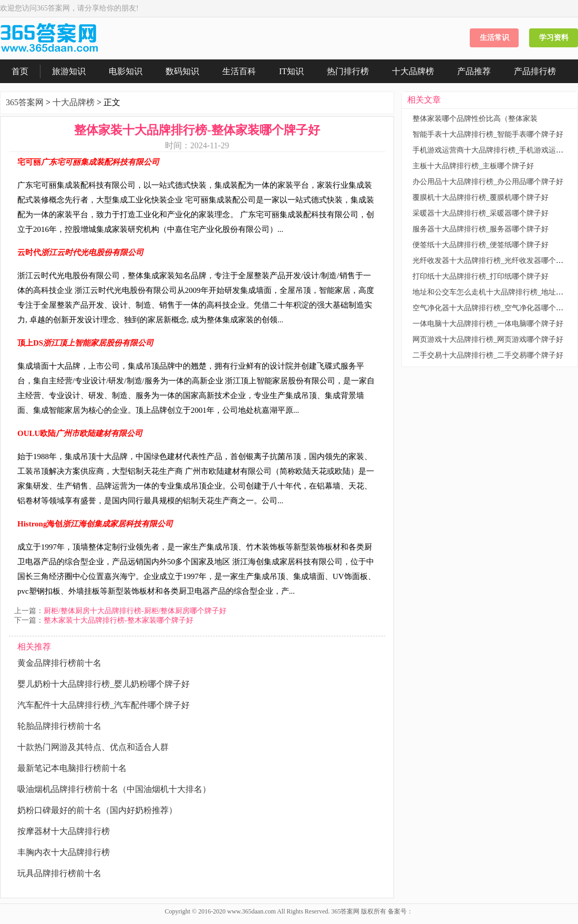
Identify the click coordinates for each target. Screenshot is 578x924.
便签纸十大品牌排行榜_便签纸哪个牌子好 (481, 245)
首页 (20, 71)
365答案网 (25, 102)
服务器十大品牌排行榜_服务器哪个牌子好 (481, 229)
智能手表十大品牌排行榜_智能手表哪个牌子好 (488, 134)
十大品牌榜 (413, 71)
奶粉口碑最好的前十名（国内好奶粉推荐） (97, 810)
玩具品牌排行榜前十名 (59, 873)
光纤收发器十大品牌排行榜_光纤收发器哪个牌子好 (495, 261)
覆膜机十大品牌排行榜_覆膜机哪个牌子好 (481, 197)
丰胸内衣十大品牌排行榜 (64, 852)
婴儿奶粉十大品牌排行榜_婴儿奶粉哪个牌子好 (104, 684)
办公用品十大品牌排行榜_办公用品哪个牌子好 (488, 182)
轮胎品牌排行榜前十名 (59, 726)
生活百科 (239, 71)
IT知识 (291, 71)
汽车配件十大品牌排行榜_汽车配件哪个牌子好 (104, 705)
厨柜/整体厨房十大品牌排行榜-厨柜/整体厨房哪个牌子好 (135, 611)
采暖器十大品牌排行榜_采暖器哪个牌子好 (481, 213)
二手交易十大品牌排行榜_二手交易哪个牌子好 (488, 355)
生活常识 (494, 38)
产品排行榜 (535, 71)
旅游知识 (69, 71)
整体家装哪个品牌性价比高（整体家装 (475, 119)
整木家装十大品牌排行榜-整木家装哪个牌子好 (118, 620)
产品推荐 (474, 71)
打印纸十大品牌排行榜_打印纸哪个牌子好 (481, 276)
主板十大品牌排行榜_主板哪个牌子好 (473, 166)
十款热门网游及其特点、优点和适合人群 (93, 747)
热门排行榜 (348, 71)
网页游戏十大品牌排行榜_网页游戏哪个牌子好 (488, 339)
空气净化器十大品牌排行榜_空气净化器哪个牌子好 (495, 308)
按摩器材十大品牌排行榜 (64, 831)
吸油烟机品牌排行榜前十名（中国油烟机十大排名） (114, 789)
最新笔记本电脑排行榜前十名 (72, 768)
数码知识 (182, 71)
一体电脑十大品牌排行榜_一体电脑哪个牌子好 (488, 324)
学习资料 (554, 38)
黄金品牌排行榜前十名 (59, 663)
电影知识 (126, 71)
